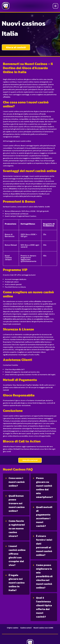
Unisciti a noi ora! (30, 460)
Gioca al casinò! (16, 47)
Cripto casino (13, 628)
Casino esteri (26, 628)
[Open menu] (55, 6)
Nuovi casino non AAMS (43, 628)
